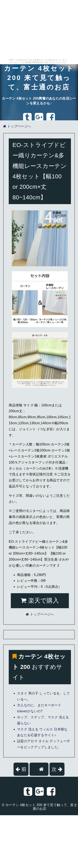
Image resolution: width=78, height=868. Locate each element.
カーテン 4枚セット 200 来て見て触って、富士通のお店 (39, 78)
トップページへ (17, 126)
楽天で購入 (40, 600)
